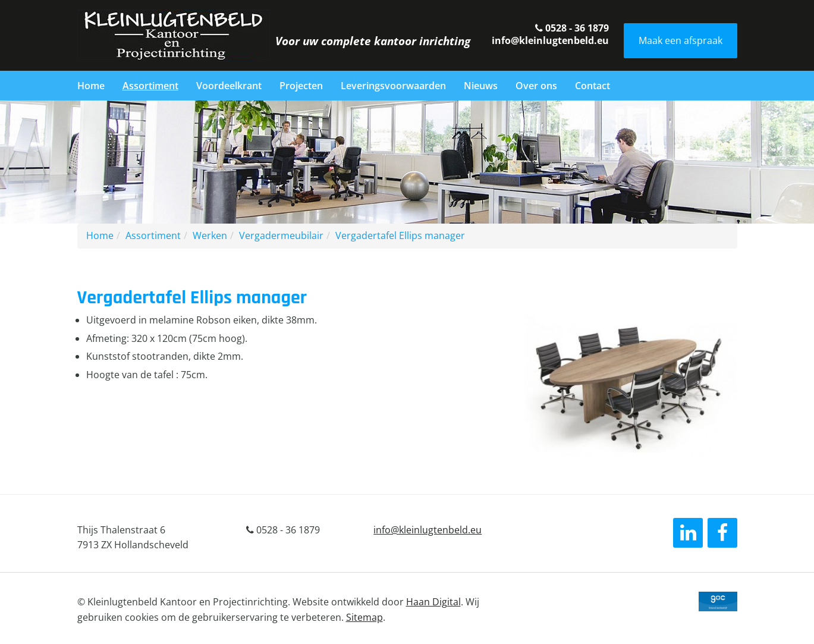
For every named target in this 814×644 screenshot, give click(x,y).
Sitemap (364, 617)
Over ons (536, 86)
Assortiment (150, 86)
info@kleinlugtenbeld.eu (550, 40)
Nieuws (481, 86)
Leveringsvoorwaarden (393, 86)
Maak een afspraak (681, 40)
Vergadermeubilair (281, 235)
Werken (210, 235)
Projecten (301, 86)
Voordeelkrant (229, 86)
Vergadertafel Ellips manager (400, 235)
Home (91, 86)
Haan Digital (433, 602)
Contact (593, 86)
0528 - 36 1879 (572, 28)
